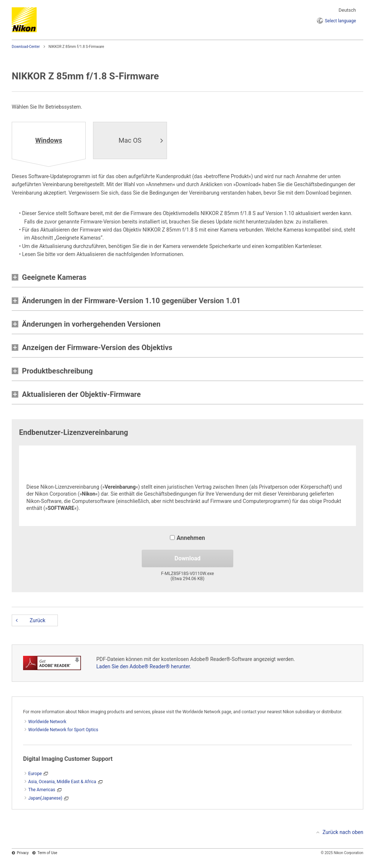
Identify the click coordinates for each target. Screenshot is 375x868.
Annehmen (187, 538)
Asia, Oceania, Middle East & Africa (62, 782)
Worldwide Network (47, 722)
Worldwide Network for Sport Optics (63, 730)
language (340, 21)
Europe (35, 774)
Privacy (23, 853)
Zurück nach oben (343, 832)
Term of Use (47, 853)
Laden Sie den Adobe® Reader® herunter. (144, 666)
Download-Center (26, 47)
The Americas (42, 790)
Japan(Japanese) (45, 798)
